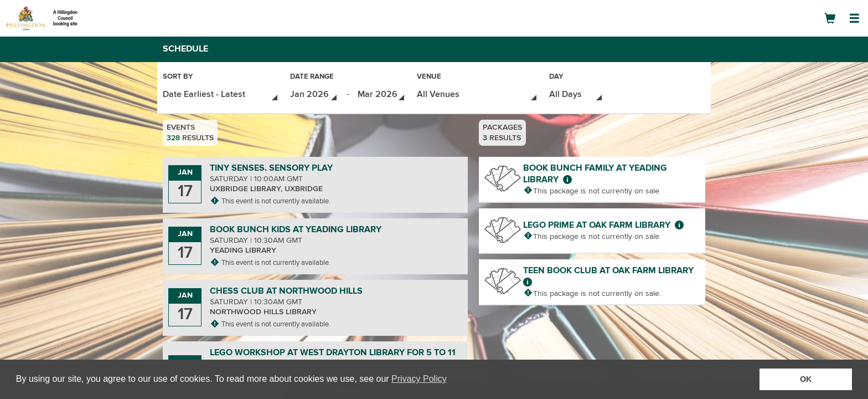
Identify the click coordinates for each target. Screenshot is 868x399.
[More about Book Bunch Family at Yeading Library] (567, 177)
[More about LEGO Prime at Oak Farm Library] (679, 223)
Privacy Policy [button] (419, 379)
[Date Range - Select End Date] (382, 93)
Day (556, 77)
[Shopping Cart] (830, 18)
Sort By (178, 77)
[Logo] (47, 18)
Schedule (185, 49)
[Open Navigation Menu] (854, 18)
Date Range (312, 77)
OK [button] (806, 379)
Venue (429, 77)
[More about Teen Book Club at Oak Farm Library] (528, 280)
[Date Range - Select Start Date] (314, 93)
